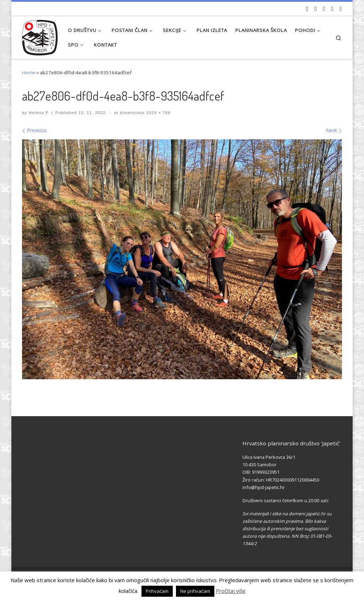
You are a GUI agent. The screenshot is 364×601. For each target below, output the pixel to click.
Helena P (39, 112)
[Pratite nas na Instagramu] (324, 9)
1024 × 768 (158, 112)
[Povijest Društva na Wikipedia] (333, 9)
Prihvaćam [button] (157, 591)
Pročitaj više (231, 591)
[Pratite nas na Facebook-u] (316, 9)
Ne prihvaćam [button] (195, 591)
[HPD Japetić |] (40, 36)
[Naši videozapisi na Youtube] (307, 9)
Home (29, 73)
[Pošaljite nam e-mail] (341, 9)
